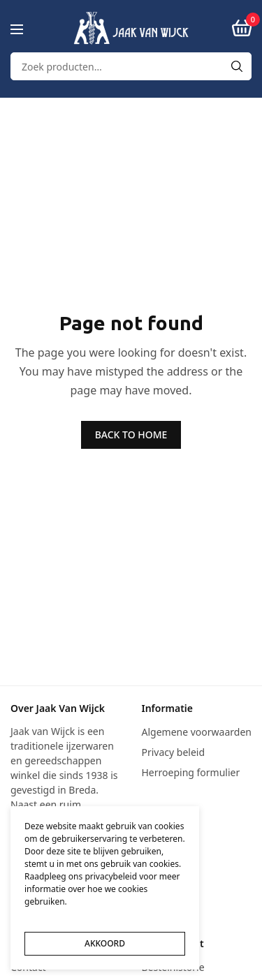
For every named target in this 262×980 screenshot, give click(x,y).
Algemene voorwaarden (197, 732)
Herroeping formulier (191, 772)
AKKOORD (105, 943)
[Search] (237, 66)
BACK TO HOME (131, 435)
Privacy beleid (174, 752)
